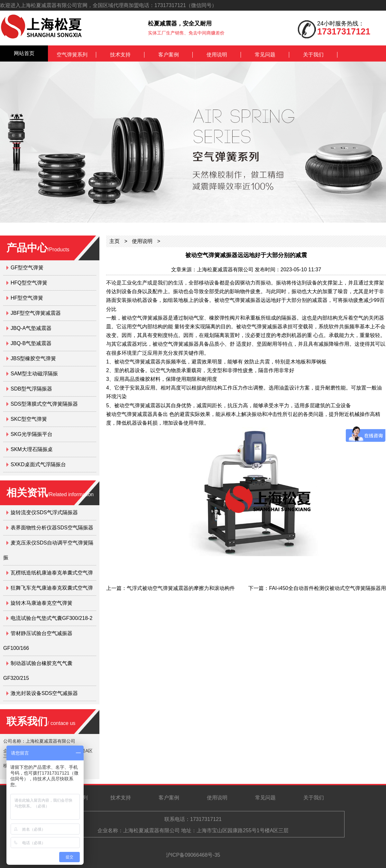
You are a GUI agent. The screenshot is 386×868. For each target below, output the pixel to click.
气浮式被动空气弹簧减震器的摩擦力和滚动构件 (181, 588)
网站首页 (24, 53)
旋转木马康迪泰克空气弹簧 (41, 603)
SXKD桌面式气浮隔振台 (38, 464)
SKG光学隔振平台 (32, 434)
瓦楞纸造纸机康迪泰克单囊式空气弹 (52, 573)
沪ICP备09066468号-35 (193, 855)
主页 (115, 241)
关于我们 (313, 55)
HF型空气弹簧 (27, 298)
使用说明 (217, 55)
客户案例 (169, 55)
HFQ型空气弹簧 (29, 283)
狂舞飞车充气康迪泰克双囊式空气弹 (52, 588)
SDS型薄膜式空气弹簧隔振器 (44, 404)
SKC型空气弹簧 (29, 419)
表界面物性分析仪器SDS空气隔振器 (52, 528)
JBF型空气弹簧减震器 (36, 313)
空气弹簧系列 (72, 55)
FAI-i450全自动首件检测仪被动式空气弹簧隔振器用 (327, 588)
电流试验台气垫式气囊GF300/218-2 (51, 618)
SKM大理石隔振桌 (32, 449)
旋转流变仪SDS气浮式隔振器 (44, 512)
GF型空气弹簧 (27, 268)
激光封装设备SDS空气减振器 (44, 693)
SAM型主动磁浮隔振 (34, 374)
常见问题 (265, 55)
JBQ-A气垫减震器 (31, 328)
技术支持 (120, 55)
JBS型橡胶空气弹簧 (33, 358)
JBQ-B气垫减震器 (31, 343)
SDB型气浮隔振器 (31, 389)
